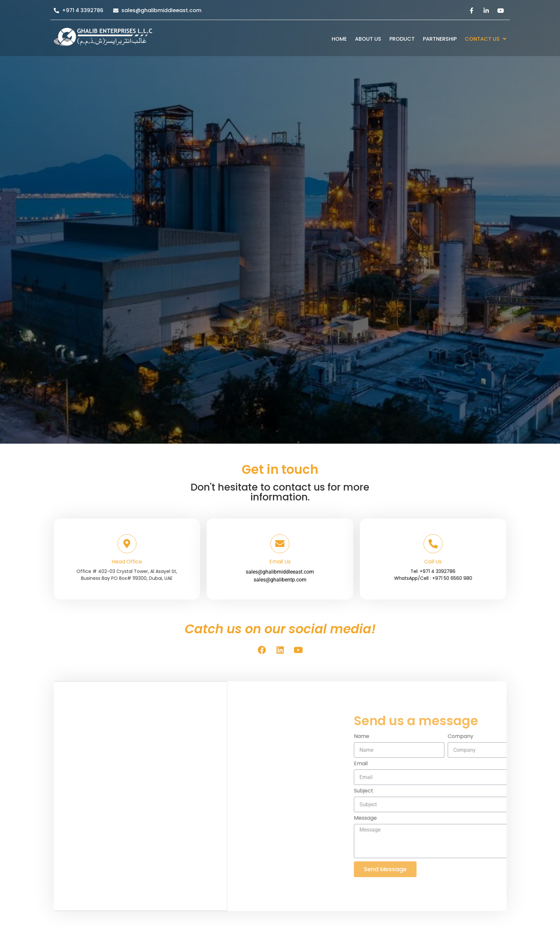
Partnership (440, 39)
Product (402, 39)
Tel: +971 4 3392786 (460, 571)
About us (368, 39)
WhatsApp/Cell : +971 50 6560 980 (460, 578)
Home (339, 39)
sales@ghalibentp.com (280, 564)
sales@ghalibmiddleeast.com (280, 556)
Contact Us (486, 39)
